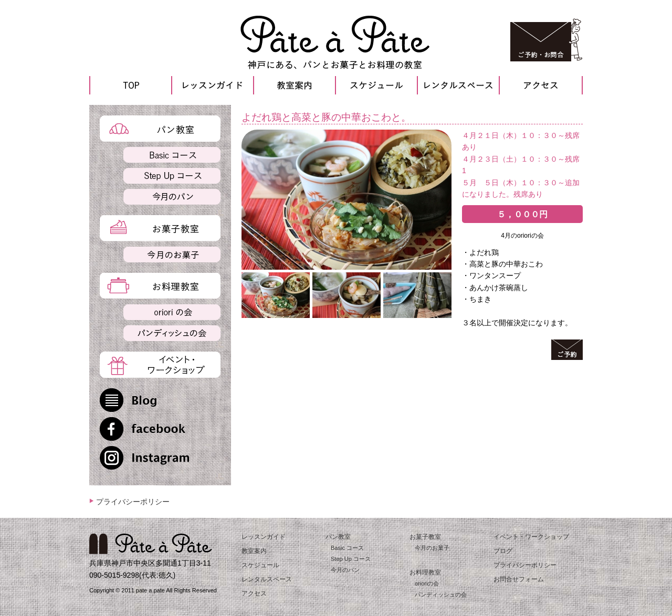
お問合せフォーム (519, 579)
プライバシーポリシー (133, 502)
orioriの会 (427, 583)
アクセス (254, 593)
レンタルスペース (267, 579)
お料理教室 (425, 572)
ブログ (503, 551)
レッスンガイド (264, 537)
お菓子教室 (425, 537)
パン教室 (338, 537)
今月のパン (345, 570)
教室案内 (254, 551)
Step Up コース (351, 559)
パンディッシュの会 (441, 594)
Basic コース (347, 548)
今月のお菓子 (432, 548)
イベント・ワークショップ (531, 537)
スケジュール (260, 565)
